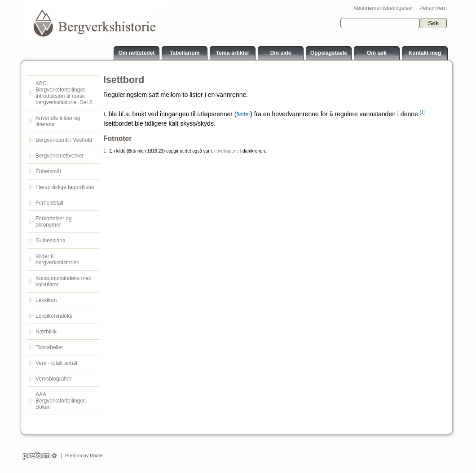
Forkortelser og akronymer (54, 222)
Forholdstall (49, 203)
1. (106, 151)
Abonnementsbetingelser (383, 8)
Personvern (433, 8)
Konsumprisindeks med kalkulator (64, 281)
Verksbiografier (53, 379)
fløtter (244, 114)
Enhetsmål (48, 171)
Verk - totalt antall (56, 363)
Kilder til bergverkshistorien (57, 259)
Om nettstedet (137, 53)
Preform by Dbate (82, 455)
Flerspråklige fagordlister (65, 187)
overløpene (228, 151)
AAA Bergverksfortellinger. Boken (61, 401)
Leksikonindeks (54, 316)
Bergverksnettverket (59, 156)
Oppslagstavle (329, 53)
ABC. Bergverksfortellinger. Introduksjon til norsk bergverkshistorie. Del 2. (64, 93)
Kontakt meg (425, 53)
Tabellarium (185, 53)
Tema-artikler (233, 53)
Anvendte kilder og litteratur (58, 121)
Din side (281, 53)
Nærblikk (46, 332)
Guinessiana (51, 241)
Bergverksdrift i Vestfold (64, 140)
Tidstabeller (49, 347)
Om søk (377, 53)
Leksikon (46, 300)
